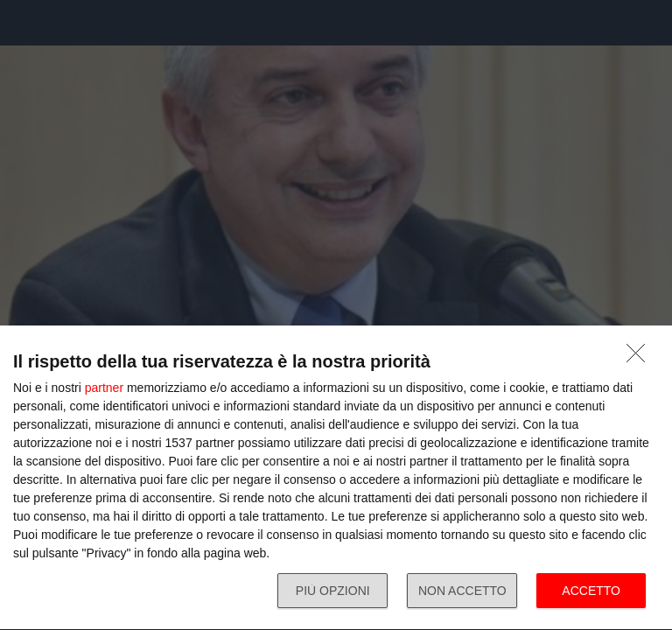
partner (104, 388)
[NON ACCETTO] (640, 358)
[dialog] (336, 478)
